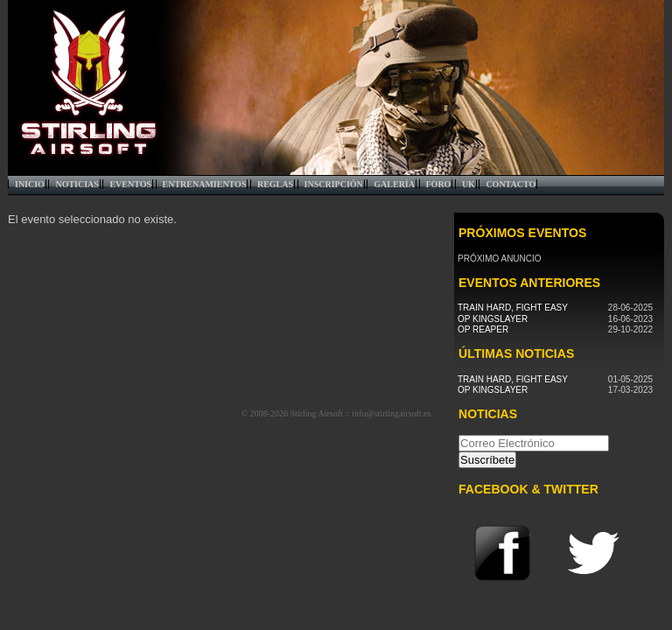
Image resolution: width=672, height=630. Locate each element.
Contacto (511, 184)
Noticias (77, 184)
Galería (394, 184)
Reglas (275, 184)
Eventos (130, 184)
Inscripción (334, 184)
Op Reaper (483, 329)
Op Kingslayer (493, 319)
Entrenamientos (205, 184)
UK (469, 184)
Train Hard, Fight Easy (513, 308)
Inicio (30, 184)
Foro (439, 184)
